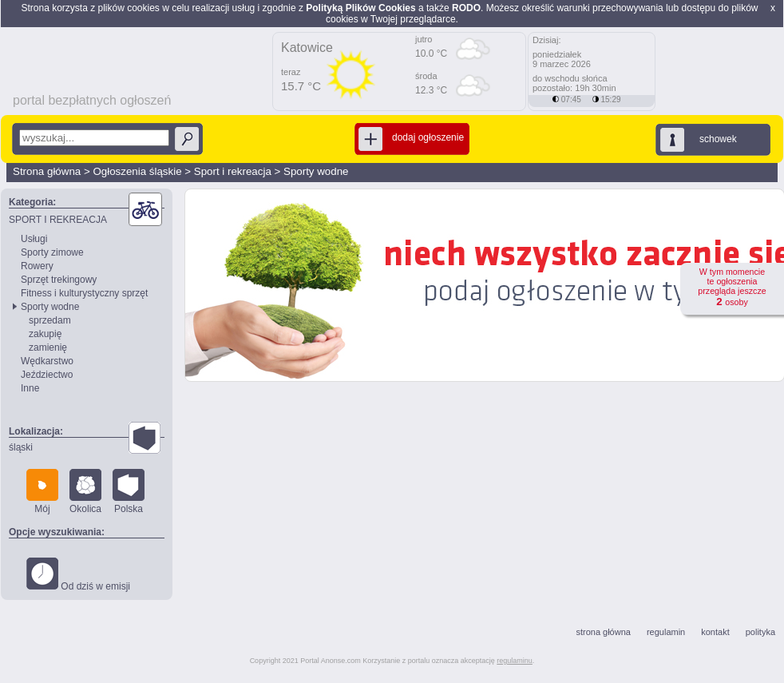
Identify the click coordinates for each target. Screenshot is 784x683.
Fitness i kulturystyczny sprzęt (84, 293)
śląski (21, 447)
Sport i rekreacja (233, 171)
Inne (30, 388)
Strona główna (47, 171)
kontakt (715, 632)
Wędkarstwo (47, 361)
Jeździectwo (47, 375)
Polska (129, 492)
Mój (42, 492)
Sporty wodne (316, 171)
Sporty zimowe (52, 252)
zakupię (45, 334)
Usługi (34, 239)
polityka (760, 632)
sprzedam (50, 320)
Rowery (37, 266)
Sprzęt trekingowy (59, 280)
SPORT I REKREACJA (58, 220)
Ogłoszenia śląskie (137, 171)
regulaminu (515, 661)
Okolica (85, 492)
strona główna (603, 632)
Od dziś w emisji (78, 575)
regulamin (666, 632)
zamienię (48, 347)
